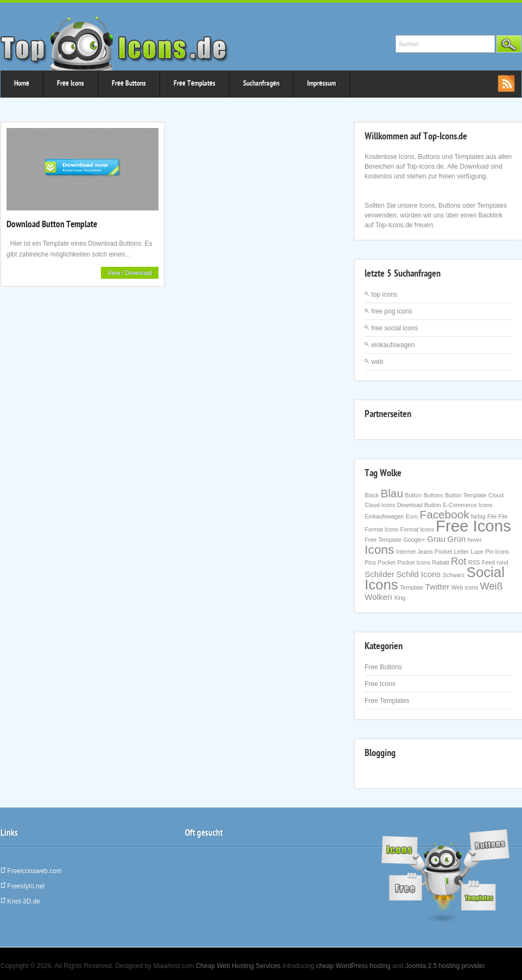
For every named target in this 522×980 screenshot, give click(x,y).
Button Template (466, 495)
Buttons (433, 495)
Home (22, 84)
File (492, 516)
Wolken (378, 597)
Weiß (492, 586)
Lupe (477, 552)
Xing (400, 598)
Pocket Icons (414, 562)
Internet (406, 552)
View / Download (130, 273)
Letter (461, 552)
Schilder (380, 574)
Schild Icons (418, 574)
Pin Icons (497, 552)
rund (502, 562)
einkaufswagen (393, 345)
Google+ (414, 540)
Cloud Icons (380, 505)
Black (372, 495)
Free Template (383, 540)
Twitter (438, 587)
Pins (370, 562)
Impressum (322, 84)
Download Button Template (52, 225)
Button (413, 495)
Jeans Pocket (435, 552)
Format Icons (417, 529)
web (377, 362)
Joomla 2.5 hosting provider (445, 966)
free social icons (394, 328)
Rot (459, 561)
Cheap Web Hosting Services (238, 966)
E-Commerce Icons (467, 505)
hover (475, 540)
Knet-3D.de (20, 901)
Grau (436, 539)
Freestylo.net (23, 886)
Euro (412, 516)
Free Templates (195, 84)
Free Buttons (129, 84)
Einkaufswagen (384, 516)
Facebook (444, 514)
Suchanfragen (261, 84)
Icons (379, 549)
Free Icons (71, 84)
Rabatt (440, 562)
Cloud (496, 495)
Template (412, 587)
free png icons (391, 311)
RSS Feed (482, 562)
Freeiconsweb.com (31, 871)
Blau (392, 493)
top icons (384, 294)
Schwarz (453, 575)
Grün (456, 539)
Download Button (419, 505)
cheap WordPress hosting (354, 966)
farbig (478, 516)
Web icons (465, 587)
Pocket (387, 562)
